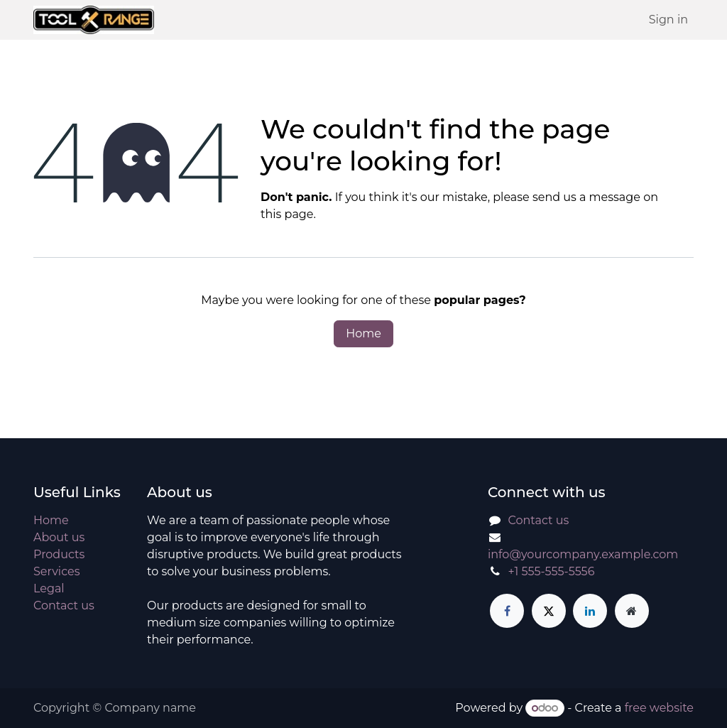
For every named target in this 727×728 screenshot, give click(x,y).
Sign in (668, 20)
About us (59, 537)
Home (363, 333)
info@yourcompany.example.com (583, 554)
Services (56, 571)
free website (659, 708)
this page (287, 214)
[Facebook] (507, 611)
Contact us (64, 605)
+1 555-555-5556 (552, 571)
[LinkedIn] (590, 611)
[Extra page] (632, 611)
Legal (49, 588)
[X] (549, 611)
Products (59, 554)
